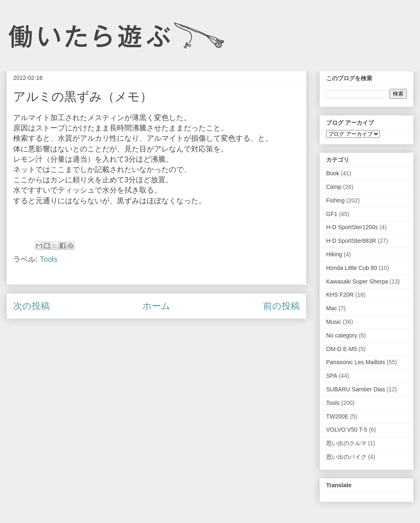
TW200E (337, 416)
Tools (48, 259)
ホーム (156, 306)
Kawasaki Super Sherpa (357, 281)
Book (333, 173)
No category (342, 335)
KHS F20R (340, 295)
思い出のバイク (346, 457)
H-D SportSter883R (351, 241)
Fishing (335, 200)
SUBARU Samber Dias (356, 389)
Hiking (334, 254)
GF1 (332, 214)
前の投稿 (281, 306)
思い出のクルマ (346, 443)
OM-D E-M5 (342, 349)
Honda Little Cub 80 (352, 268)
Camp (334, 187)
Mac (331, 308)
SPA (332, 376)
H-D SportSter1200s (352, 227)
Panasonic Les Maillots (356, 362)
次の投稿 (31, 306)
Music (334, 322)
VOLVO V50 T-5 (347, 430)
